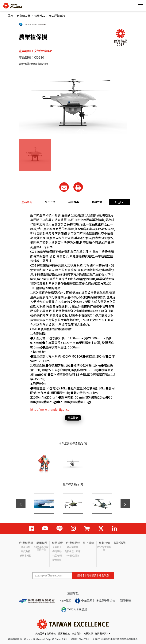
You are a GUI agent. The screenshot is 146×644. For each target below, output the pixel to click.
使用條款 (51, 634)
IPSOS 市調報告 (104, 548)
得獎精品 (40, 16)
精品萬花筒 (73, 547)
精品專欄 (57, 556)
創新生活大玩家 (73, 551)
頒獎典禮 (26, 551)
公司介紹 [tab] (50, 202)
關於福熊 (120, 543)
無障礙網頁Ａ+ (103, 634)
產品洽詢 (73, 418)
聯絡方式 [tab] (97, 202)
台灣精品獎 (24, 16)
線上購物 (89, 543)
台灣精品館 (73, 543)
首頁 (10, 16)
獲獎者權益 (26, 556)
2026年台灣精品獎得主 (41, 548)
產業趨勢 (104, 543)
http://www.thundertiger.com (51, 409)
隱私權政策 (64, 634)
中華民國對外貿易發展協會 (95, 601)
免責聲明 (40, 634)
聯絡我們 (77, 634)
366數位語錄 (73, 556)
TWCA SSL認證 (74, 610)
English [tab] (120, 202)
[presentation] (21, 504)
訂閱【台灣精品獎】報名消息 (93, 575)
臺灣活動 (57, 551)
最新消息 (57, 547)
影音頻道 (57, 560)
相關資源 (88, 634)
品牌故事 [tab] (74, 202)
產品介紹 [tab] (27, 202)
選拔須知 (26, 547)
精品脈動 (57, 543)
